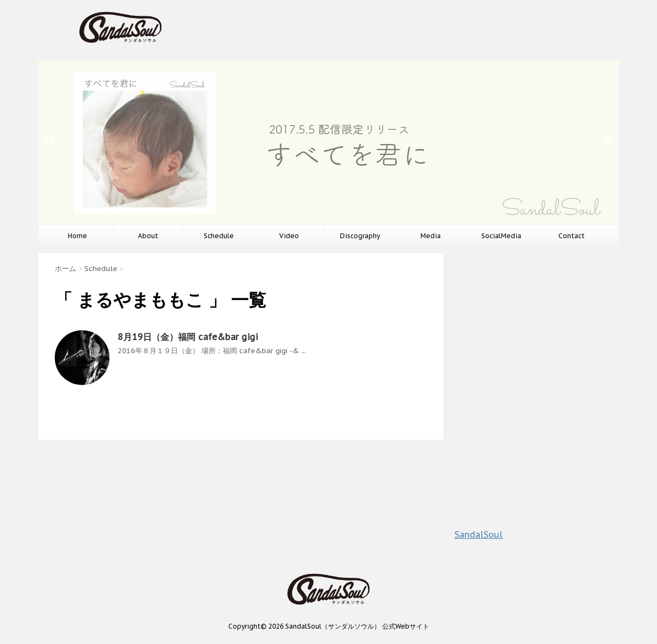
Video (289, 236)
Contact (572, 236)
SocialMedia (501, 236)
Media (431, 236)
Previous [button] (49, 142)
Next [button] (608, 142)
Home (77, 236)
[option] (328, 142)
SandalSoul (479, 534)
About (148, 236)
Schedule (219, 236)
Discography (360, 236)
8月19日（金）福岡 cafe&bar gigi (188, 337)
